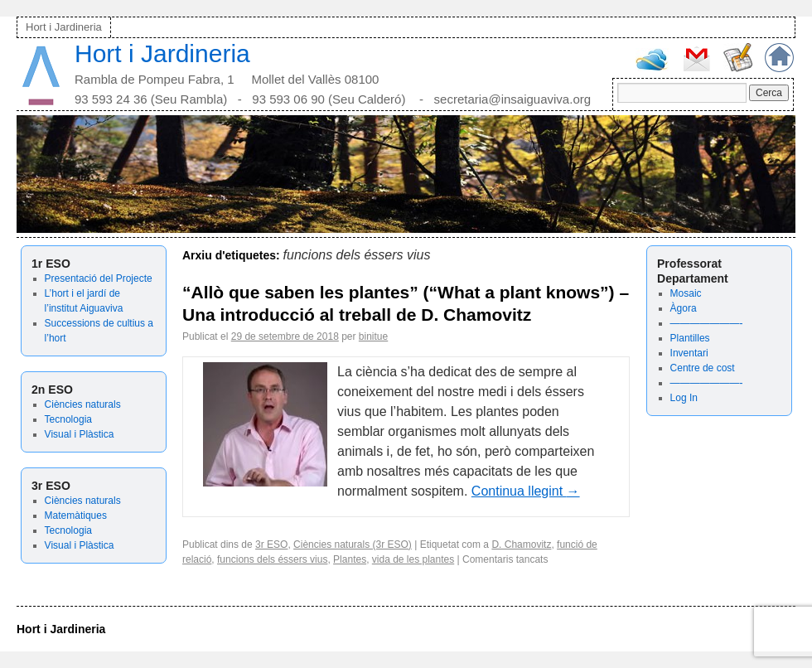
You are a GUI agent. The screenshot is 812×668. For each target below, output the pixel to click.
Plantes (350, 559)
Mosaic (686, 293)
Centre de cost (703, 368)
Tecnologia (68, 419)
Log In (684, 398)
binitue (373, 336)
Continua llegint (526, 491)
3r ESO (271, 545)
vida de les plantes (413, 559)
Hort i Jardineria (64, 27)
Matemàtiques (76, 516)
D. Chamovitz (521, 545)
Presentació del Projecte (99, 278)
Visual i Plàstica (80, 434)
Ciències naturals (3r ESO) (353, 545)
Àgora (684, 308)
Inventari (689, 353)
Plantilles (690, 338)
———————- (707, 323)
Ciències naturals (83, 404)
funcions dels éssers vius (272, 559)
